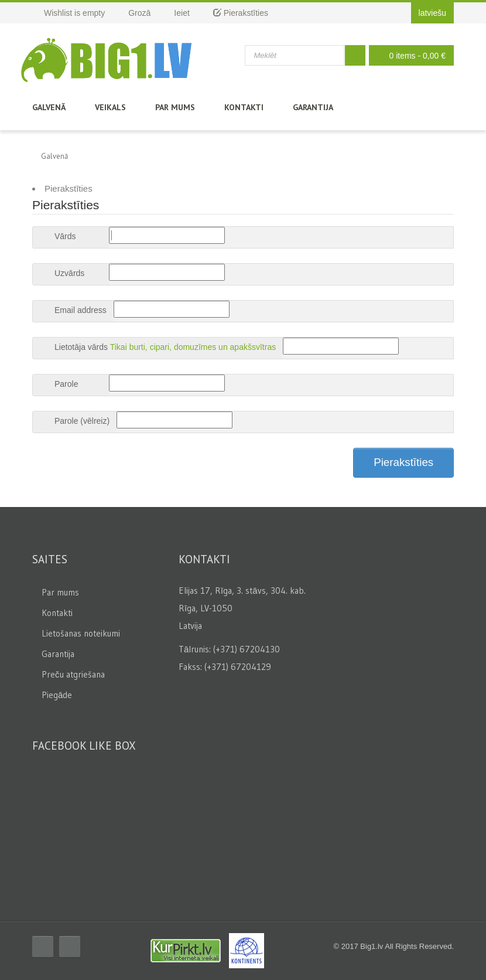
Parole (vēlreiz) (82, 421)
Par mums (175, 107)
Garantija (313, 107)
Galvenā (49, 107)
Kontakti (244, 107)
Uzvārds (69, 273)
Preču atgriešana (73, 674)
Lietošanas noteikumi (81, 633)
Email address (81, 310)
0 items (408, 55)
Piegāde (57, 695)
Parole (66, 384)
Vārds (65, 236)
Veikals (110, 107)
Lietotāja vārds (81, 347)
